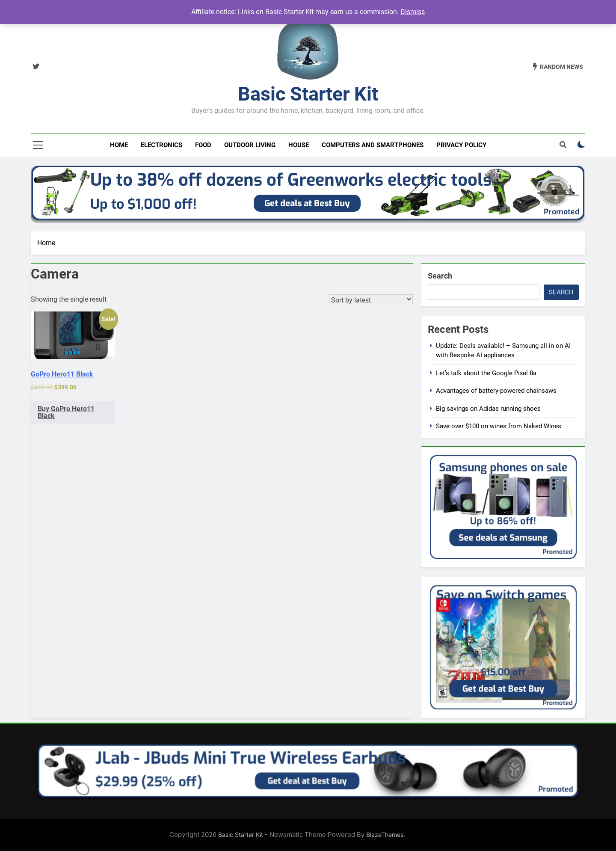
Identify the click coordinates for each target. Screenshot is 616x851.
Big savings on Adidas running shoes (488, 409)
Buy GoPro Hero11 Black (66, 412)
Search (440, 276)
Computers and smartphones (373, 145)
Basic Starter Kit (308, 94)
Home (119, 145)
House (299, 145)
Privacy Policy (461, 145)
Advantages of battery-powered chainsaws (496, 391)
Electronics (161, 145)
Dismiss (413, 12)
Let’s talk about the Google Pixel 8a (486, 373)
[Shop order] (371, 299)
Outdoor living (250, 145)
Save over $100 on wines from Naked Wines (499, 426)
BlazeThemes (385, 835)
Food (203, 145)
